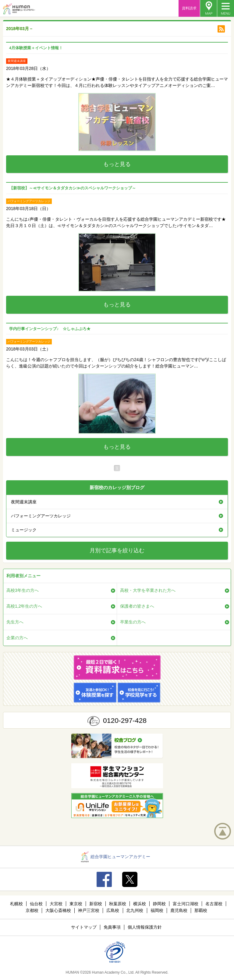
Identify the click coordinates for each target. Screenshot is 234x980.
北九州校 (135, 910)
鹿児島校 (179, 910)
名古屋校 (214, 904)
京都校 (32, 910)
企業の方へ (17, 638)
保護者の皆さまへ (137, 606)
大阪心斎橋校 (58, 910)
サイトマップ (84, 927)
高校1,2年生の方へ (24, 606)
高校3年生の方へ (23, 590)
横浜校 (140, 904)
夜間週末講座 (24, 502)
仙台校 (36, 904)
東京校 (76, 904)
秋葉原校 (118, 904)
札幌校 (16, 904)
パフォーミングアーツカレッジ (41, 516)
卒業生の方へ (133, 622)
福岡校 (157, 910)
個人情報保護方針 (145, 927)
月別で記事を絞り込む (117, 550)
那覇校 (201, 910)
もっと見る (117, 164)
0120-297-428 (125, 720)
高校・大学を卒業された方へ (148, 590)
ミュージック (24, 530)
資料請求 (189, 8)
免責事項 (112, 927)
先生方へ (15, 622)
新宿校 (96, 904)
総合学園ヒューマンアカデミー (116, 857)
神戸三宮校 (89, 910)
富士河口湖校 (186, 904)
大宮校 (56, 904)
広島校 (113, 910)
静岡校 (159, 904)
